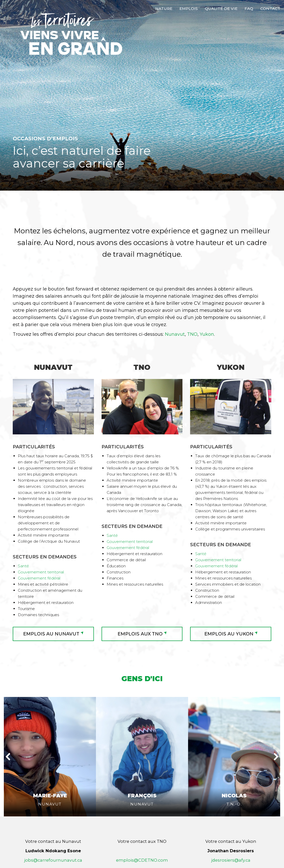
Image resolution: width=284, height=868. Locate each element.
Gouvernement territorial (41, 572)
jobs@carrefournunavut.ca (53, 836)
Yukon (207, 334)
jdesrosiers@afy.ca (231, 836)
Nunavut (175, 334)
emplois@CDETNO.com (142, 836)
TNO (192, 334)
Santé (23, 566)
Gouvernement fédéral (39, 578)
